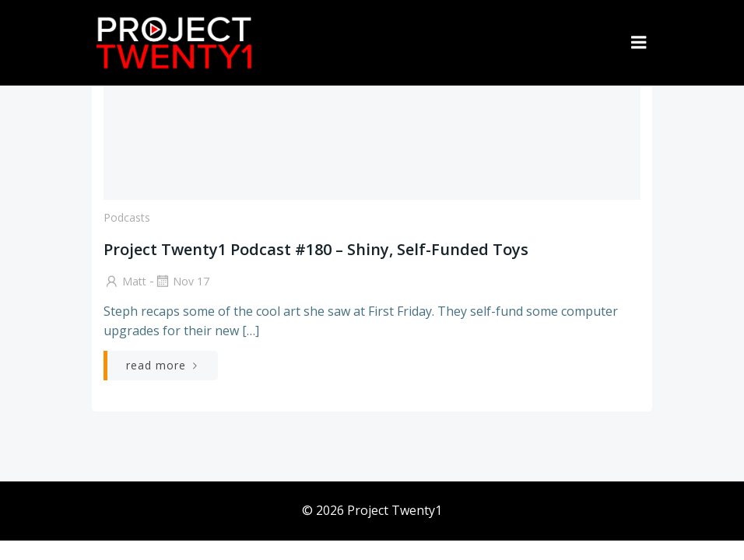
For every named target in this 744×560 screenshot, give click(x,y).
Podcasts (127, 217)
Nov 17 (182, 281)
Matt (125, 281)
